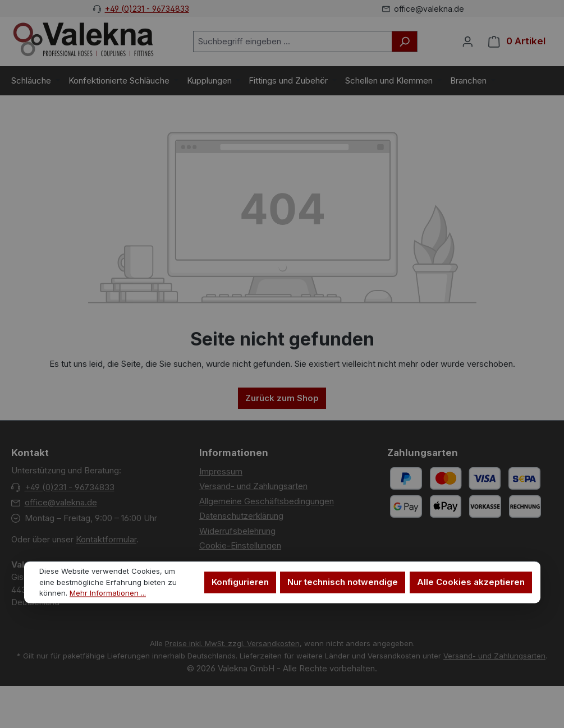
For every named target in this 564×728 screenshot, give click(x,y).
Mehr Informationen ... (108, 593)
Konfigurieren (240, 582)
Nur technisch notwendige (343, 582)
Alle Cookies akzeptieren (471, 582)
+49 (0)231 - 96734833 (147, 9)
